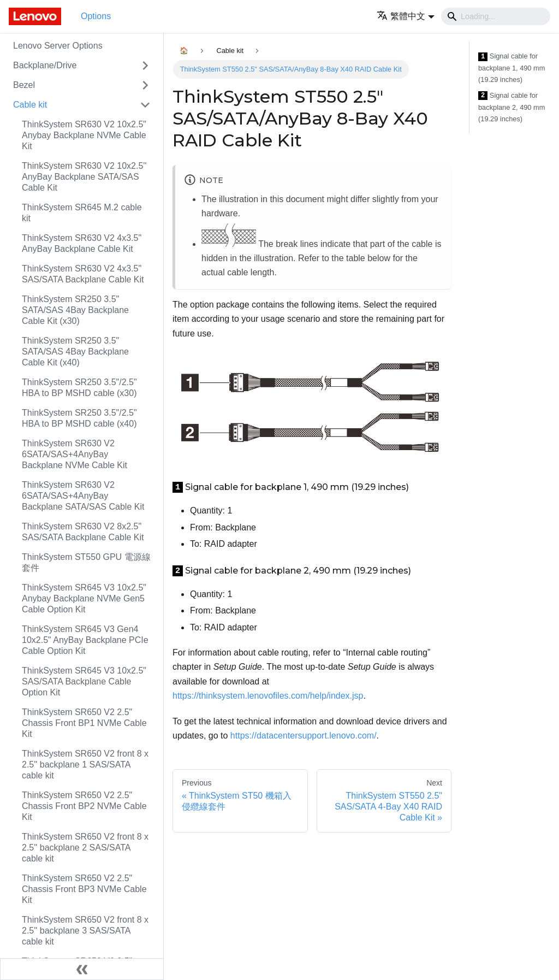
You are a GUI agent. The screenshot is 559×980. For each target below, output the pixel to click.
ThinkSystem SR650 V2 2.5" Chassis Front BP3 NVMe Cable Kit (84, 889)
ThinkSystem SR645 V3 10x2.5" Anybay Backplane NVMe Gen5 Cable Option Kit (84, 598)
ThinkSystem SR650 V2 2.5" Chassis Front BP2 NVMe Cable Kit (84, 806)
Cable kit (30, 105)
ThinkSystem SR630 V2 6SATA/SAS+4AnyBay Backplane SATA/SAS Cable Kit (83, 496)
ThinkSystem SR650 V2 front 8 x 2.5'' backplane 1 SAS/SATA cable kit (85, 764)
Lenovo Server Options (58, 46)
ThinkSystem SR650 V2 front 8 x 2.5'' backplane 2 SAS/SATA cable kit (85, 848)
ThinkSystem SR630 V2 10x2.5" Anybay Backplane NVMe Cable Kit (84, 135)
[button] (406, 16)
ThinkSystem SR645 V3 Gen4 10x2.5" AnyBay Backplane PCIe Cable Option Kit (85, 640)
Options (96, 16)
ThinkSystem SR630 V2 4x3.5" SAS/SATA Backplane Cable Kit (83, 274)
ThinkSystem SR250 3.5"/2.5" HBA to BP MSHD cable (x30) (79, 388)
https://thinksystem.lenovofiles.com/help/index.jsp (268, 696)
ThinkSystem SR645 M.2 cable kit (82, 213)
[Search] (496, 16)
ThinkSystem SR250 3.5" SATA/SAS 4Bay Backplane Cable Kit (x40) (75, 352)
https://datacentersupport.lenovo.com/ (304, 736)
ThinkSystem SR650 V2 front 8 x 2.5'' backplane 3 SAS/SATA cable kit (85, 931)
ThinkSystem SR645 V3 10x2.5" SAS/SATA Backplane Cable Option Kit (84, 681)
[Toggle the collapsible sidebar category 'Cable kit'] (145, 105)
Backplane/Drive (45, 65)
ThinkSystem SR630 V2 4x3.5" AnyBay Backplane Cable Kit (82, 243)
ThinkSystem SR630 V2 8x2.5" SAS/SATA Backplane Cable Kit (83, 532)
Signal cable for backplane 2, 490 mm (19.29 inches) (512, 107)
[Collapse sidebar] (82, 969)
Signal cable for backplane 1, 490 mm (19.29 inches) (512, 68)
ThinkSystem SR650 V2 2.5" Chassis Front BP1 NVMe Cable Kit (84, 723)
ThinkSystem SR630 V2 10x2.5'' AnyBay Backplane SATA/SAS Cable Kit (84, 177)
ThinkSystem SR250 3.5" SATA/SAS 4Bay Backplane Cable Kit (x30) (75, 310)
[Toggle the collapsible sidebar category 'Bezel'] (145, 85)
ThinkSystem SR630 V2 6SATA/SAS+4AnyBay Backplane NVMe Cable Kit (75, 454)
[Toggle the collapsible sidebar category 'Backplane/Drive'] (145, 66)
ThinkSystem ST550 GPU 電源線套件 (86, 562)
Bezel (24, 85)
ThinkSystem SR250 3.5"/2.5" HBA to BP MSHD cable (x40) (79, 418)
